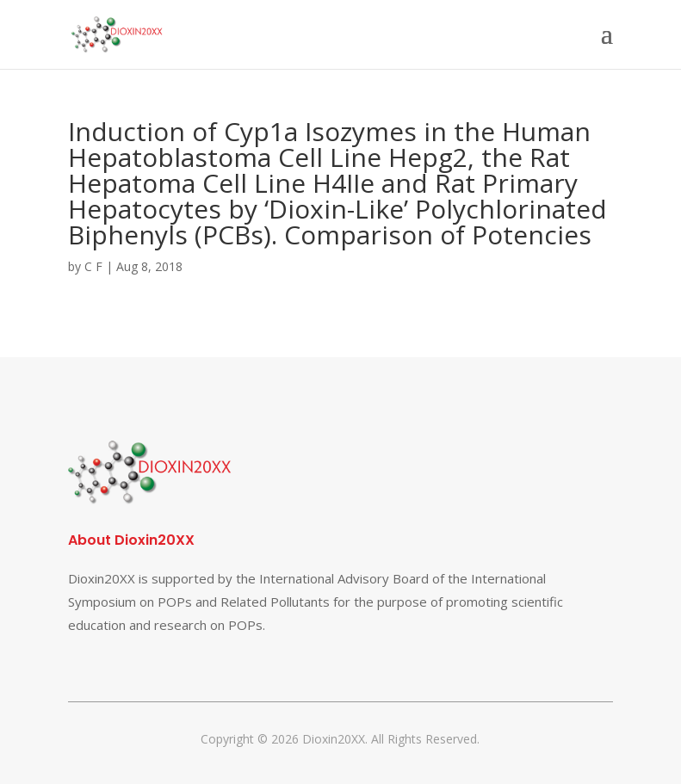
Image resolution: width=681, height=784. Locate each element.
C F (93, 266)
